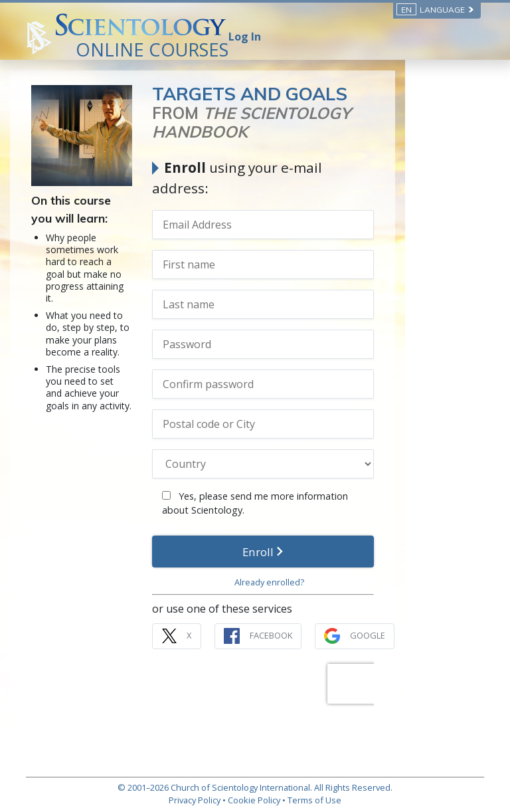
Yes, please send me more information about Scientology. (310, 482)
